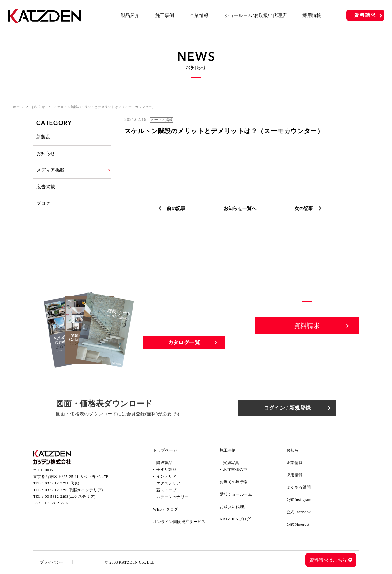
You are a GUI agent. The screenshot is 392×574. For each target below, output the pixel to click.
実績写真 (231, 463)
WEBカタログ (166, 509)
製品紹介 (130, 15)
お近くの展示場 (234, 482)
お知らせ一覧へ (240, 209)
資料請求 (365, 15)
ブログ (43, 203)
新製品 (43, 137)
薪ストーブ (166, 490)
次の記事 (304, 209)
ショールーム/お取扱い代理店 (256, 15)
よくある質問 (299, 487)
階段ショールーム (236, 494)
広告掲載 (46, 187)
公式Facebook (299, 512)
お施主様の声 (235, 469)
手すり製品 (166, 469)
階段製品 (164, 463)
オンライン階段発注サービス (179, 522)
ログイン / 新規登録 (287, 408)
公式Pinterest (298, 525)
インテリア (166, 476)
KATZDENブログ (235, 519)
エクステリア (168, 483)
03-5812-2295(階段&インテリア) (74, 490)
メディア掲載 (50, 170)
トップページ (165, 450)
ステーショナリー (172, 497)
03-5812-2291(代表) (62, 483)
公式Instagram (299, 500)
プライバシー (52, 562)
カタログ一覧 (184, 342)
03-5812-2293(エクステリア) (70, 497)
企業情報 (199, 15)
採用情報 (312, 15)
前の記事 (176, 209)
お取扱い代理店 (234, 507)
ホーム (18, 107)
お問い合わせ (307, 348)
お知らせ (38, 107)
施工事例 (165, 15)
